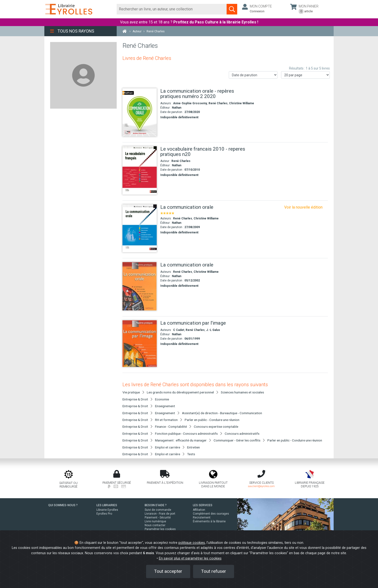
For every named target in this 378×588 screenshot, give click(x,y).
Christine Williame (242, 103)
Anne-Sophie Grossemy (190, 103)
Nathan (177, 108)
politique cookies (192, 543)
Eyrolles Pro (104, 514)
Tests (191, 454)
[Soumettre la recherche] (232, 9)
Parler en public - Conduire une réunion (212, 420)
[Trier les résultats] (253, 75)
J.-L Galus (213, 330)
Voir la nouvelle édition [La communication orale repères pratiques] (303, 207)
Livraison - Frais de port (160, 514)
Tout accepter (168, 571)
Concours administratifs (242, 434)
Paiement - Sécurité (158, 518)
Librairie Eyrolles (107, 510)
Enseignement (165, 406)
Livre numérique (155, 521)
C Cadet (179, 330)
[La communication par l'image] (140, 344)
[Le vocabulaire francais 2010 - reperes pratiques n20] (140, 170)
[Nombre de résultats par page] (305, 75)
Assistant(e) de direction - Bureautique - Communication (222, 413)
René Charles (218, 103)
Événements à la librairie (209, 521)
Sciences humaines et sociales (242, 392)
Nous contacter (155, 525)
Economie (162, 399)
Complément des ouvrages (211, 514)
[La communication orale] (140, 228)
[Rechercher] (172, 9)
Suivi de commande (158, 510)
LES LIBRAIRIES (107, 505)
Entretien (193, 447)
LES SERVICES (203, 505)
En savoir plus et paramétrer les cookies (190, 558)
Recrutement (202, 518)
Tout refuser (214, 571)
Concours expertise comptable (216, 427)
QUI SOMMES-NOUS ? (63, 505)
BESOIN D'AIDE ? (156, 505)
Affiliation (199, 510)
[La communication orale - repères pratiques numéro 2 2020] (140, 112)
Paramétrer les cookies (160, 529)
